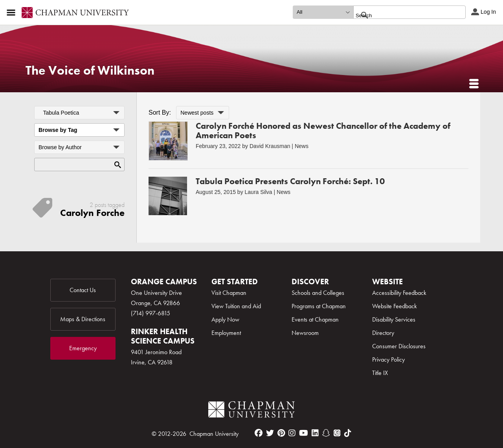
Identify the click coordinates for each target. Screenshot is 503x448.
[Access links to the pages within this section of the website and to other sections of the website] (13, 13)
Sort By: (160, 112)
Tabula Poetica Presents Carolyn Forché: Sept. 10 (290, 181)
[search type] (323, 12)
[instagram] (292, 433)
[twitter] (270, 433)
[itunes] (337, 433)
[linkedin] (315, 433)
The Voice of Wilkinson (90, 70)
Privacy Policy (388, 359)
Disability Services (394, 319)
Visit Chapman (229, 293)
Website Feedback (395, 306)
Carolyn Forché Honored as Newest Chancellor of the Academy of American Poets (323, 131)
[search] (401, 15)
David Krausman (270, 146)
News (302, 146)
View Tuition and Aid (236, 306)
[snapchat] (326, 433)
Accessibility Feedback (399, 293)
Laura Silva (259, 192)
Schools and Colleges (318, 293)
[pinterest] (281, 433)
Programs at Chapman (319, 306)
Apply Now (225, 319)
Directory (383, 333)
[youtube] (304, 433)
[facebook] (259, 433)
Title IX (380, 373)
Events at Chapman (315, 319)
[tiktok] (348, 433)
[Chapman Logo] (251, 411)
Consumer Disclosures (399, 346)
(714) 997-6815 (151, 313)
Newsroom (305, 333)
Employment (226, 333)
